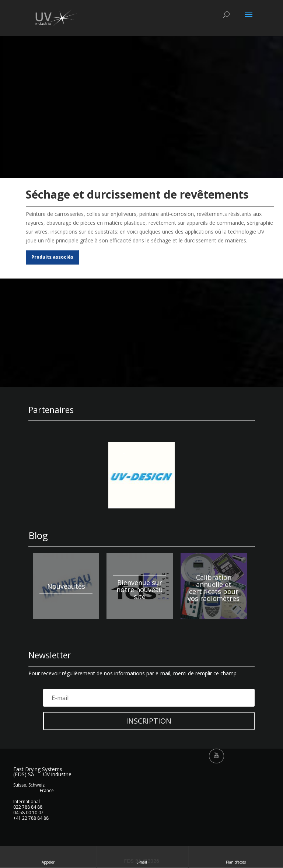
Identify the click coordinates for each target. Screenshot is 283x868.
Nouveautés (66, 586)
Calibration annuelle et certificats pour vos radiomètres (214, 588)
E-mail (142, 857)
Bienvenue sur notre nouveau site (140, 589)
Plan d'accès (236, 857)
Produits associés (52, 257)
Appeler (48, 857)
